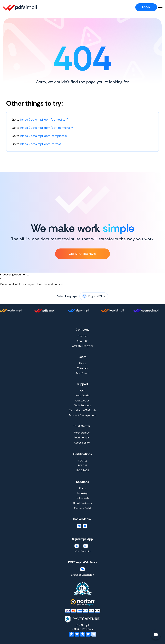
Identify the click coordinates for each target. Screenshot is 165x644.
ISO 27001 (83, 470)
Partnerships (82, 433)
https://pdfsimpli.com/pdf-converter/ (47, 128)
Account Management (83, 415)
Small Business (82, 503)
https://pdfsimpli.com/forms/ (41, 144)
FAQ (82, 391)
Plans (82, 488)
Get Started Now (82, 254)
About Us (82, 341)
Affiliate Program (82, 346)
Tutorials (82, 368)
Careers (82, 336)
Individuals (82, 498)
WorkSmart (82, 373)
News (83, 363)
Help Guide (82, 395)
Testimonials (82, 438)
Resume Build (82, 508)
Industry (82, 493)
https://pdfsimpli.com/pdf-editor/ (44, 120)
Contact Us (82, 401)
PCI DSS (82, 465)
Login (146, 7)
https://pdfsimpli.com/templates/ (44, 136)
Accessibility (82, 443)
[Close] (1, 279)
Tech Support (82, 405)
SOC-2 (82, 461)
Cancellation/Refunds (83, 410)
